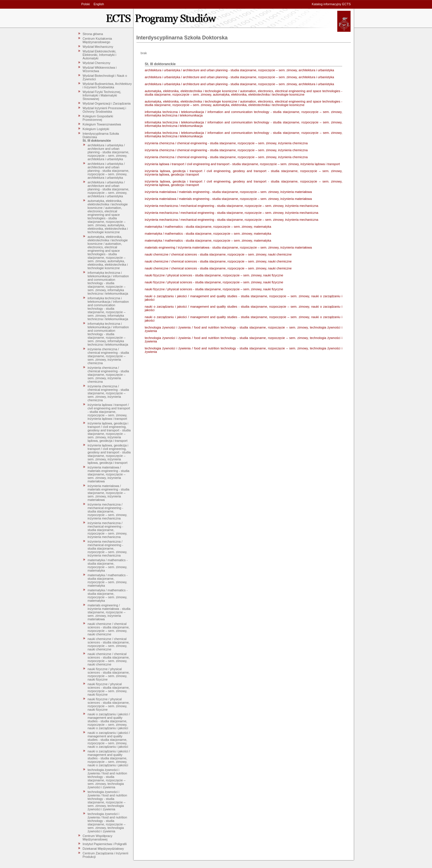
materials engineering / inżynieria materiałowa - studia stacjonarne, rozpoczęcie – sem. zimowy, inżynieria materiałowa (109, 612)
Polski (86, 4)
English (99, 4)
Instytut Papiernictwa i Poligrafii (105, 844)
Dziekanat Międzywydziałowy (103, 849)
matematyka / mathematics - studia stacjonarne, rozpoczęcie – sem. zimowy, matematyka (107, 565)
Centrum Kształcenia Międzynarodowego (97, 40)
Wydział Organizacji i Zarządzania (107, 103)
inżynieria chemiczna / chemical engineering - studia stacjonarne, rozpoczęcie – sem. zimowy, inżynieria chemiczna (108, 356)
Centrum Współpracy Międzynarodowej (97, 838)
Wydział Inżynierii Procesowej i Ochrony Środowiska (104, 110)
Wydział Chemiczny (96, 63)
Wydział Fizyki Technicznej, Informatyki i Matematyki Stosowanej (102, 95)
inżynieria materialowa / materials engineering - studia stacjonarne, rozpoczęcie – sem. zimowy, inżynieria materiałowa (108, 474)
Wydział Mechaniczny (98, 47)
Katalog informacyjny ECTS (331, 4)
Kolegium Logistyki (96, 129)
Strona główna (93, 34)
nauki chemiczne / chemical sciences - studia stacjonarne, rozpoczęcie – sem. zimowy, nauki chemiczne (109, 629)
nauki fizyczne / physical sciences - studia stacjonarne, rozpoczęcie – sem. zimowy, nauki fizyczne (109, 674)
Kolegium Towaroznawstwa (102, 124)
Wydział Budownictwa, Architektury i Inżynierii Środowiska (107, 85)
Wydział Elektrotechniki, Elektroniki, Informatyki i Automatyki (99, 55)
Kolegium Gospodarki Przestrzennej (98, 118)
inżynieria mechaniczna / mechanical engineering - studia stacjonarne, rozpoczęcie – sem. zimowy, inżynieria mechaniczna (107, 511)
